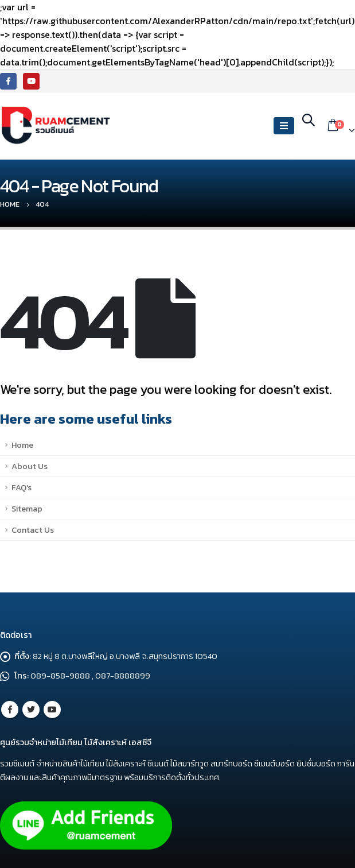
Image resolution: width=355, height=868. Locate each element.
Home (22, 445)
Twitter (31, 710)
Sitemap (27, 509)
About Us (30, 466)
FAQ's (22, 487)
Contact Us (33, 530)
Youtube (52, 710)
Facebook (10, 710)
